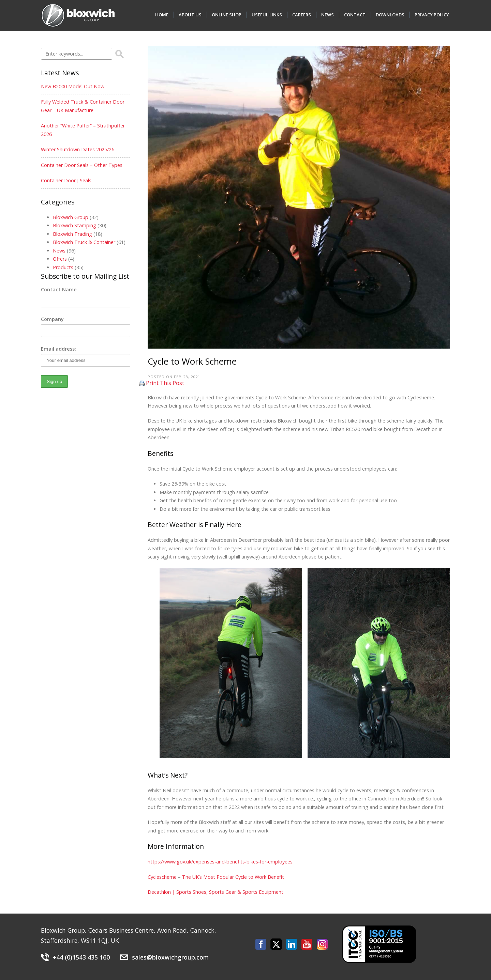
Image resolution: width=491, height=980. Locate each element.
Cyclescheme (162, 877)
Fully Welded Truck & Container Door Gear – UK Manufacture (83, 106)
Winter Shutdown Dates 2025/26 (78, 149)
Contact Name (59, 289)
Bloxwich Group (71, 217)
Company (52, 319)
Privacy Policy (432, 15)
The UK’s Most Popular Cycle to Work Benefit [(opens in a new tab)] (233, 877)
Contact (355, 15)
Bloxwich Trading (72, 234)
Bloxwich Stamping (75, 225)
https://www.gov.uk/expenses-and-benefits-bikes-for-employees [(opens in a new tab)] (220, 862)
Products (63, 267)
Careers (302, 15)
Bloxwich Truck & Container (84, 242)
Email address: (58, 349)
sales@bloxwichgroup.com (170, 957)
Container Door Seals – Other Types (82, 165)
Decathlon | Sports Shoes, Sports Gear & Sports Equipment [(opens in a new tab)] (215, 892)
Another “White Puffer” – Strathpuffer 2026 (83, 130)
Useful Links (267, 15)
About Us (190, 15)
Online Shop (227, 15)
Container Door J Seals (66, 180)
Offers (60, 259)
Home (162, 15)
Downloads (390, 15)
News (328, 15)
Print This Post (165, 383)
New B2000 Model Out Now (73, 86)
